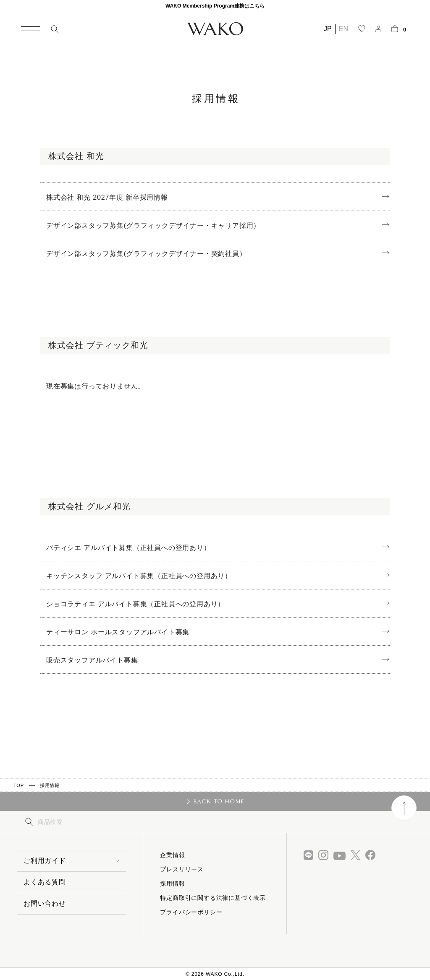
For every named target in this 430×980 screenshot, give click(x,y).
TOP (19, 785)
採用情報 (50, 785)
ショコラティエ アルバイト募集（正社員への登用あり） (135, 604)
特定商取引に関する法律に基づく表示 (213, 898)
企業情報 (172, 855)
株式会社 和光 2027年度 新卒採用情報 (107, 197)
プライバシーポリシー (191, 912)
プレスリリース (182, 869)
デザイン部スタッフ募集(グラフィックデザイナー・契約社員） (146, 254)
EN (343, 29)
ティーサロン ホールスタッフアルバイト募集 (118, 632)
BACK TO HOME (219, 801)
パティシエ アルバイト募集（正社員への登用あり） (128, 548)
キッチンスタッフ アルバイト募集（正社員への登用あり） (139, 576)
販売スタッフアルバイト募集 (92, 660)
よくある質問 (45, 882)
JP (328, 29)
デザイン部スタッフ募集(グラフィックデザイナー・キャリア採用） (153, 225)
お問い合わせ (45, 903)
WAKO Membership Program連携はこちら (215, 6)
